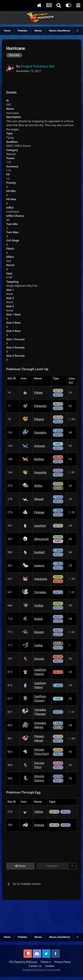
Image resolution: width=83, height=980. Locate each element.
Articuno (40, 446)
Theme (46, 962)
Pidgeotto (40, 406)
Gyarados (40, 432)
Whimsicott (41, 539)
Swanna (39, 565)
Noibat (38, 619)
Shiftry (38, 486)
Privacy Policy (62, 962)
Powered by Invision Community (41, 970)
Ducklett (39, 552)
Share (20, 866)
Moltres (39, 459)
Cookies (50, 966)
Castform (40, 526)
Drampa (39, 825)
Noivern (39, 632)
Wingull (39, 499)
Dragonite (40, 472)
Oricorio (39, 659)
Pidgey (38, 393)
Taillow (39, 812)
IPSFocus (31, 962)
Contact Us (35, 966)
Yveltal (38, 645)
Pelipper (39, 512)
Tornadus (40, 592)
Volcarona (41, 579)
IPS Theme (15, 962)
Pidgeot (39, 419)
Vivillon (39, 605)
